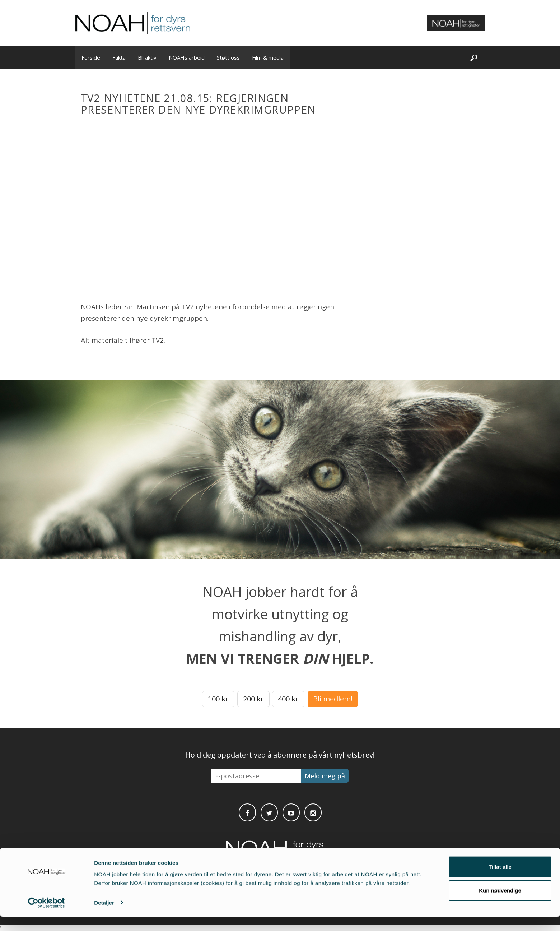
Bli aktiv (147, 57)
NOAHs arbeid (187, 57)
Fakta (119, 57)
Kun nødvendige (500, 905)
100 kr (218, 699)
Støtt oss (228, 57)
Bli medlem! (333, 699)
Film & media (268, 57)
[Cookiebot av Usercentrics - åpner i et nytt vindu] (46, 917)
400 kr (288, 699)
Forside (91, 57)
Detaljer (104, 917)
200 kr (253, 699)
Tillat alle (500, 881)
